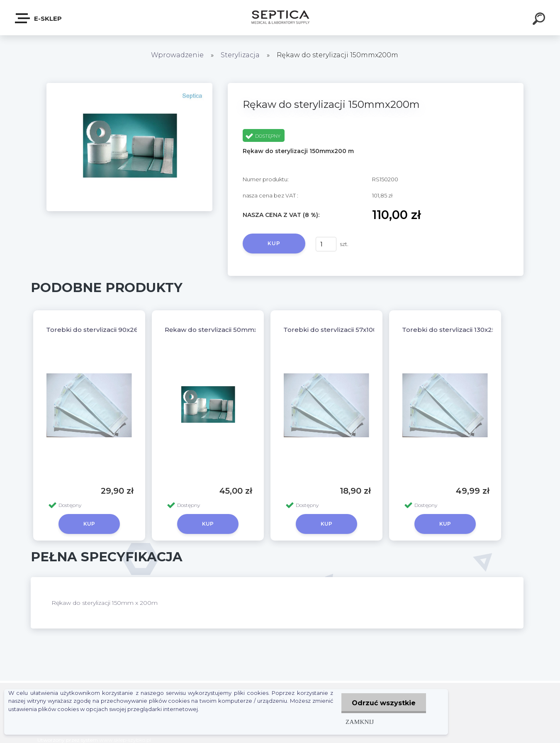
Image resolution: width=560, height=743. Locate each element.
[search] (540, 20)
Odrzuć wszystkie (384, 703)
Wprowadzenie (177, 55)
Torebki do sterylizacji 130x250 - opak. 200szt (475, 330)
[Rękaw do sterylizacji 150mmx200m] (129, 86)
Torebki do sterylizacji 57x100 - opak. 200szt (354, 330)
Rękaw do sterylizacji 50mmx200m (221, 330)
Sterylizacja (241, 55)
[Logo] (280, 18)
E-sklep (39, 18)
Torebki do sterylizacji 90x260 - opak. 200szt (118, 330)
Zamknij (360, 722)
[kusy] (326, 244)
